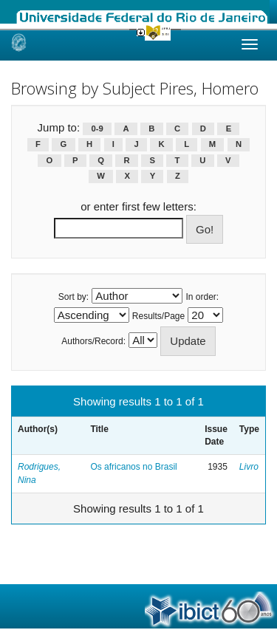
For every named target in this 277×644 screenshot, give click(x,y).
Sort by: (73, 297)
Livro (249, 467)
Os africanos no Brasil (133, 467)
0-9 (98, 129)
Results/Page (158, 316)
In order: (203, 297)
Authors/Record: (93, 341)
